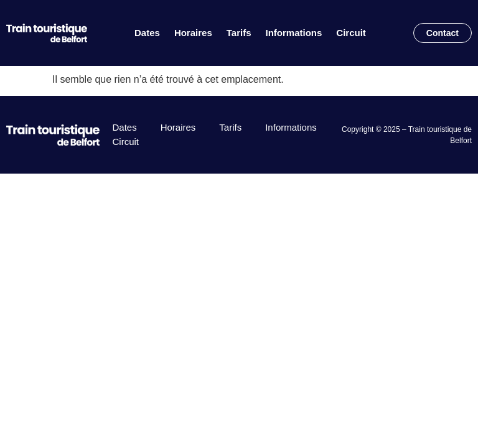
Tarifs (239, 33)
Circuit (351, 33)
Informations (293, 33)
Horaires (193, 33)
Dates (147, 33)
